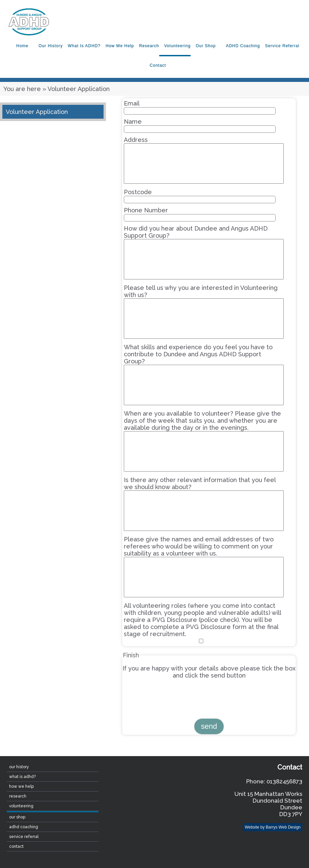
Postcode (200, 196)
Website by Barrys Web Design (273, 827)
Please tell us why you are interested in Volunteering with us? (204, 311)
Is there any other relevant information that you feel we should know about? (204, 504)
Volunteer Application (37, 112)
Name (200, 125)
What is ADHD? (84, 46)
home (22, 46)
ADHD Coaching (243, 46)
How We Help (120, 46)
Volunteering (178, 46)
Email (200, 107)
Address (204, 160)
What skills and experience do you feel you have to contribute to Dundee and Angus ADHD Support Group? (204, 374)
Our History (51, 46)
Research (149, 46)
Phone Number (200, 214)
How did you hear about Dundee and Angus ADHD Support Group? (204, 252)
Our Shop (206, 46)
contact (158, 65)
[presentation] (173, 698)
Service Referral (282, 46)
